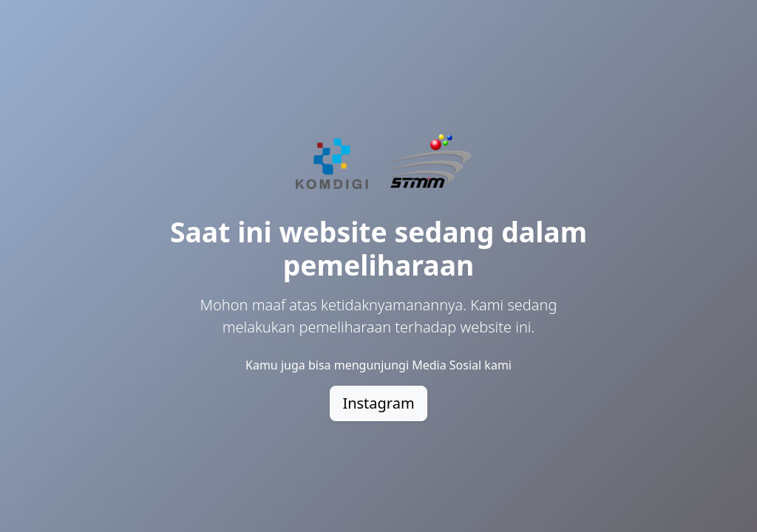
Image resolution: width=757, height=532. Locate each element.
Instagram (378, 403)
